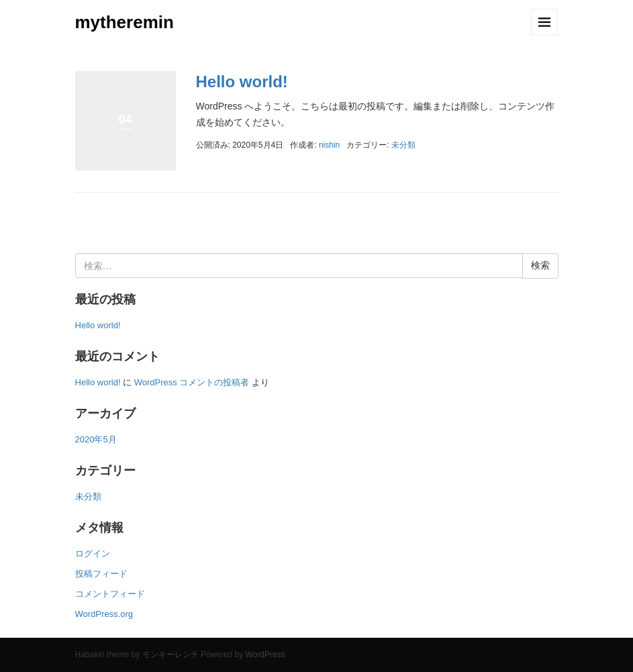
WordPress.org (104, 614)
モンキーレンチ (171, 655)
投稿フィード (101, 574)
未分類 (403, 145)
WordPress (265, 655)
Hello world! (242, 82)
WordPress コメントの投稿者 (192, 382)
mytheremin (125, 22)
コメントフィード (110, 594)
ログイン (93, 554)
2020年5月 (96, 439)
